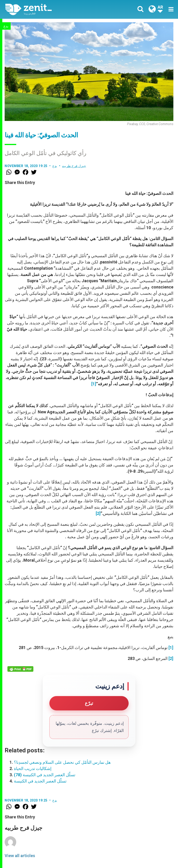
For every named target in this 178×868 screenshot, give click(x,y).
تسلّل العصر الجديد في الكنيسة (40, 781)
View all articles (20, 856)
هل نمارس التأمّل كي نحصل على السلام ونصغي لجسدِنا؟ (62, 762)
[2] (98, 513)
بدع (6, 26)
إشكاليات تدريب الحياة (33, 768)
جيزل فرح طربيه (74, 166)
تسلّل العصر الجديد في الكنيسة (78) (45, 775)
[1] (94, 384)
